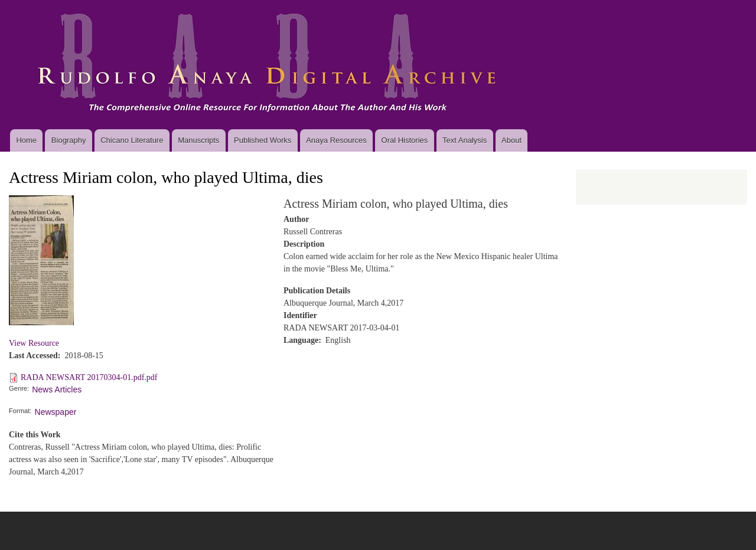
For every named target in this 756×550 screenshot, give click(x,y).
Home (26, 140)
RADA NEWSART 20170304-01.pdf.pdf (89, 377)
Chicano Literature (132, 140)
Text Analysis (465, 140)
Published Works (263, 140)
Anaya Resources (336, 140)
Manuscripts (198, 140)
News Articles (57, 389)
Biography (69, 140)
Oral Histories (405, 140)
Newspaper (56, 412)
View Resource (34, 343)
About (511, 140)
